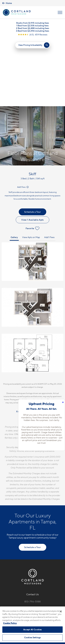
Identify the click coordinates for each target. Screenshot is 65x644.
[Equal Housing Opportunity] (29, 551)
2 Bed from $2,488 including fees (33, 28)
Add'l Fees (23, 120)
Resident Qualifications (37, 344)
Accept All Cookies (32, 630)
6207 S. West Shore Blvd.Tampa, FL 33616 (33, 542)
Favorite (33, 161)
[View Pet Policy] (33, 557)
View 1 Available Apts (32, 152)
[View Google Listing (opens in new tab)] (33, 35)
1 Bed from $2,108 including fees (32, 26)
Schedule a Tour (32, 144)
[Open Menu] (60, 13)
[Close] (61, 611)
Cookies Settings (32, 637)
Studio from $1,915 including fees (32, 23)
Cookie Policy (10, 623)
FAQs (19, 344)
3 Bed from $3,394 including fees (32, 31)
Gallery (14, 170)
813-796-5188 (32, 534)
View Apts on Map (31, 170)
